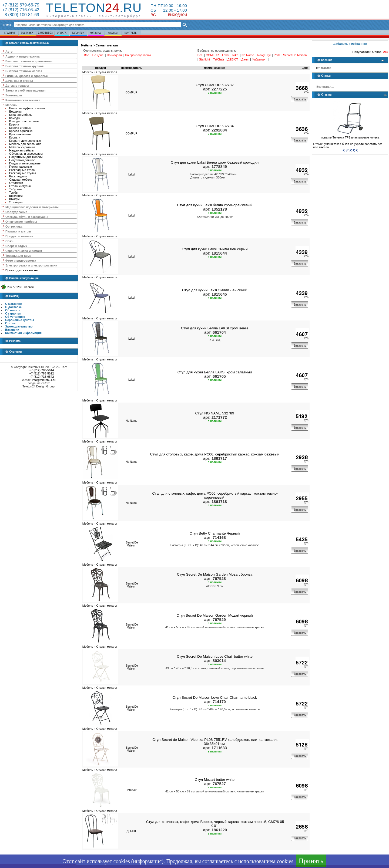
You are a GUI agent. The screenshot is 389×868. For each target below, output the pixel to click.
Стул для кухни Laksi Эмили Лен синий (215, 290)
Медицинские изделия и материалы (32, 207)
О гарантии (13, 313)
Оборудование (16, 212)
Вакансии (12, 330)
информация (147, 861)
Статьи (10, 323)
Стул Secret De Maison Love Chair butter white (214, 656)
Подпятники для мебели (26, 157)
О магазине (14, 304)
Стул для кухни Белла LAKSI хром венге (215, 328)
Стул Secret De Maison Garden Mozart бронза (215, 574)
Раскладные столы (22, 170)
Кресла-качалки (20, 134)
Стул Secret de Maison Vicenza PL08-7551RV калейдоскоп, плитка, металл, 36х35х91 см (215, 742)
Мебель (11, 105)
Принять (311, 861)
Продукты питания (19, 236)
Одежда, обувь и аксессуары (27, 217)
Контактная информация (23, 333)
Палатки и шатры (18, 231)
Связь (10, 241)
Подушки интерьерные (25, 163)
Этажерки (16, 202)
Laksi (131, 175)
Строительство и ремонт (24, 251)
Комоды (15, 118)
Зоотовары (14, 95)
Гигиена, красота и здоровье (27, 76)
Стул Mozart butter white (215, 780)
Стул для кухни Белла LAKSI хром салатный (215, 372)
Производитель (132, 68)
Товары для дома (18, 256)
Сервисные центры (20, 320)
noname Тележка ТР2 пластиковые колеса (350, 136)
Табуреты (16, 189)
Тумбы (14, 192)
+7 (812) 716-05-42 (21, 10)
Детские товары (17, 86)
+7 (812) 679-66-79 (21, 5)
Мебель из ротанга (22, 147)
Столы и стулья (20, 186)
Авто (9, 52)
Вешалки (15, 112)
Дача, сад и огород (19, 81)
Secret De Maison (132, 544)
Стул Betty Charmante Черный (215, 533)
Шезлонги (16, 196)
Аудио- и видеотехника (22, 56)
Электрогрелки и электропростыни (31, 265)
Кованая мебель (20, 115)
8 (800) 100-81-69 (21, 15)
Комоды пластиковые (24, 121)
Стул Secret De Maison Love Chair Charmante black (214, 698)
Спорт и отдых (16, 246)
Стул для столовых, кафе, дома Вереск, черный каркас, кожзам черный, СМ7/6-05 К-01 (215, 824)
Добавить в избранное (350, 44)
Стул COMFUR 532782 (214, 85)
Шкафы (14, 199)
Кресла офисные (21, 131)
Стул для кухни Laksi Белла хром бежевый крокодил (215, 162)
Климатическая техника (23, 100)
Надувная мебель (21, 150)
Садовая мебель (21, 180)
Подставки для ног (22, 160)
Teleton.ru (94, 8)
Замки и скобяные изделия (25, 90)
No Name (132, 421)
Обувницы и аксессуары (26, 154)
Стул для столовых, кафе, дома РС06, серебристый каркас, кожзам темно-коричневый (215, 495)
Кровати (15, 137)
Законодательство (19, 326)
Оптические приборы (21, 222)
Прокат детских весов (21, 270)
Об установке (15, 317)
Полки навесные (21, 167)
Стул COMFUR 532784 (214, 126)
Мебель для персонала (25, 144)
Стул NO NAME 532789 (215, 413)
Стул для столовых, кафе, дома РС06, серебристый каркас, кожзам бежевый (214, 454)
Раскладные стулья (23, 173)
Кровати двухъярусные (25, 141)
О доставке (13, 307)
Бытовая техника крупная (24, 66)
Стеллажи (16, 183)
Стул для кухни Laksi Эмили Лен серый (215, 249)
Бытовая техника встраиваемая (29, 61)
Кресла (14, 124)
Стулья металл (107, 45)
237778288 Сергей (20, 287)
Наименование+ (215, 68)
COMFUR (132, 92)
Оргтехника (14, 227)
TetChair (131, 790)
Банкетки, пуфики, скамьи (27, 108)
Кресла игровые (20, 128)
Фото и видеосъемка (21, 261)
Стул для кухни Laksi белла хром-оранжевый (215, 205)
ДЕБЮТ (132, 831)
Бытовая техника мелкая (24, 71)
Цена (305, 68)
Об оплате (13, 310)
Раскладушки (18, 176)
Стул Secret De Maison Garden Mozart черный (215, 615)
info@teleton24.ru (44, 380)
